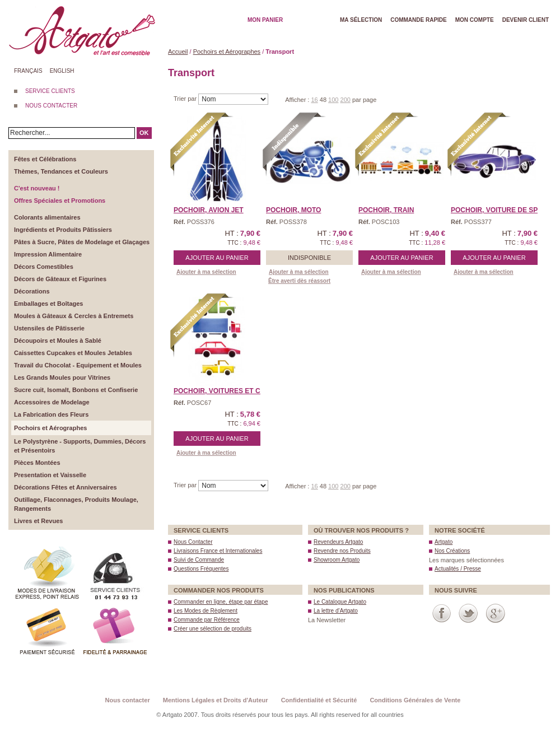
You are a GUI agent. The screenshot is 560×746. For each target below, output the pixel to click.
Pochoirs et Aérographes (227, 52)
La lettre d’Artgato (336, 611)
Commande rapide (419, 20)
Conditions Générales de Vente (415, 700)
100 (333, 100)
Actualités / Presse (458, 569)
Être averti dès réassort (299, 281)
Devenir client (526, 20)
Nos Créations (452, 551)
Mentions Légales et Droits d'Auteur (216, 700)
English (62, 71)
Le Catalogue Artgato (340, 602)
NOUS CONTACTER (51, 106)
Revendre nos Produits (342, 551)
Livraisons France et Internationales (218, 551)
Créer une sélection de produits (213, 629)
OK (144, 133)
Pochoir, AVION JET (209, 210)
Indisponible (309, 258)
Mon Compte (475, 20)
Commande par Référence (207, 620)
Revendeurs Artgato (338, 542)
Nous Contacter (193, 542)
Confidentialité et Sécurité (319, 700)
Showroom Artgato (337, 560)
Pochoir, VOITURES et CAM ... (226, 391)
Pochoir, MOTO (293, 210)
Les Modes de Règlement (206, 611)
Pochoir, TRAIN (386, 210)
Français (28, 71)
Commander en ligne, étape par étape (221, 602)
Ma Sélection (361, 20)
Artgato (444, 542)
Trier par (186, 99)
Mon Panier (265, 20)
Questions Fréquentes (201, 569)
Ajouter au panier (217, 258)
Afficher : (298, 100)
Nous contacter (128, 700)
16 (314, 100)
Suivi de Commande (199, 560)
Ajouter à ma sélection (206, 272)
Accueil (178, 52)
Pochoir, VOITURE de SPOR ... (503, 210)
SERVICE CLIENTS (50, 91)
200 (346, 100)
